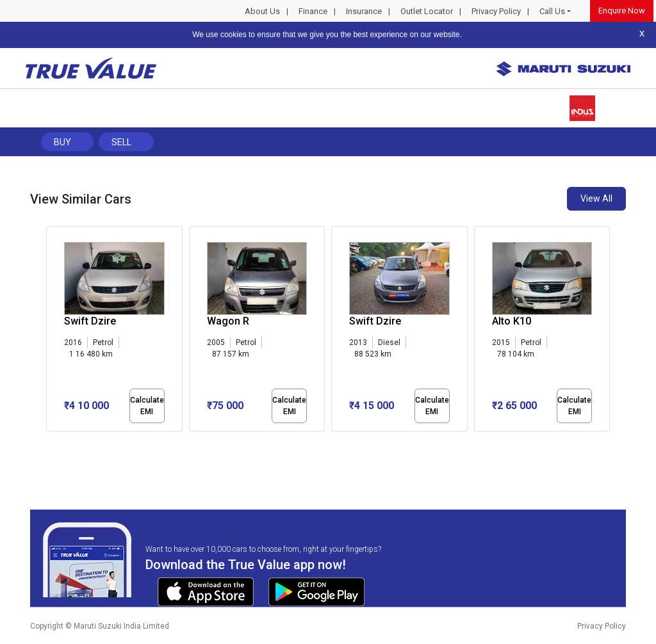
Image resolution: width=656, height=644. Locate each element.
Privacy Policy (496, 11)
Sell (121, 142)
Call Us (552, 11)
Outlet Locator (427, 11)
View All (596, 198)
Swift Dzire (90, 321)
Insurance (364, 11)
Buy (62, 142)
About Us (262, 11)
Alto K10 (512, 321)
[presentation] (53, 332)
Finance (313, 11)
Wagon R (228, 321)
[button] (50, 442)
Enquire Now (622, 11)
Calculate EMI (147, 406)
